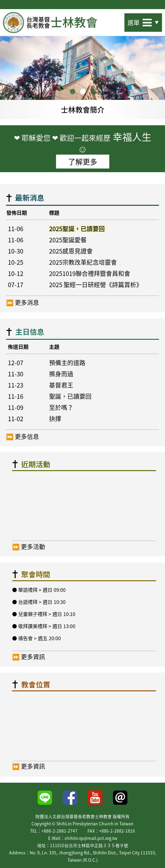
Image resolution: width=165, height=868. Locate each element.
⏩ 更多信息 (23, 437)
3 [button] (93, 92)
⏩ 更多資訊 (29, 656)
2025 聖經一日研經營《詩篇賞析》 (96, 285)
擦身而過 (61, 374)
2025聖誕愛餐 (68, 240)
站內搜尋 (114, 21)
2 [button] (83, 92)
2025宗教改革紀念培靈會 (83, 262)
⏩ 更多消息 (23, 303)
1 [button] (72, 92)
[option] (82, 78)
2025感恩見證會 (71, 251)
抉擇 (55, 419)
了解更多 (83, 162)
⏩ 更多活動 (29, 546)
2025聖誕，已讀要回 (77, 229)
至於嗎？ (61, 407)
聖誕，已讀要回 (70, 396)
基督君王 (61, 385)
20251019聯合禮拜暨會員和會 (90, 273)
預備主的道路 (67, 363)
